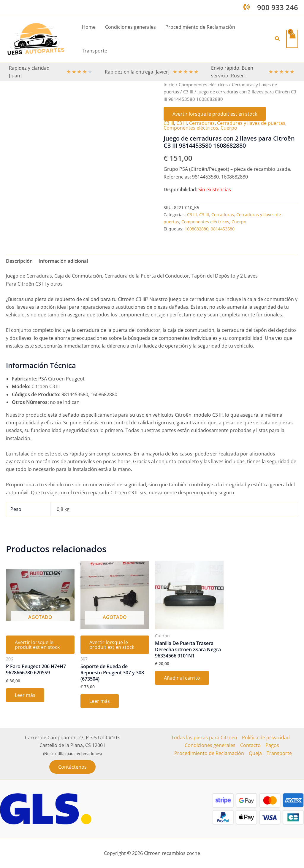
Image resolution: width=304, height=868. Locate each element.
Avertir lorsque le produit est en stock (215, 114)
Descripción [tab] (19, 261)
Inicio (169, 85)
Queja (255, 753)
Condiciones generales (210, 745)
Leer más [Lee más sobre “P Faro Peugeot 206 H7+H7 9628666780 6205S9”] (25, 695)
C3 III (188, 92)
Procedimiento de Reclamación (209, 753)
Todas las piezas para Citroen (204, 738)
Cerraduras (202, 123)
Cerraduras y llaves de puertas (251, 123)
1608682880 (197, 229)
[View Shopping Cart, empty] (292, 39)
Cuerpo (229, 128)
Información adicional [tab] (63, 261)
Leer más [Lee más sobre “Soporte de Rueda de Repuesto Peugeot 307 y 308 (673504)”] (100, 701)
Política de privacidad (266, 738)
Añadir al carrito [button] (182, 678)
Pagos (272, 745)
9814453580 (223, 229)
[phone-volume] (247, 7)
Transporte (279, 753)
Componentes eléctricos (203, 85)
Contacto (250, 745)
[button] (278, 39)
